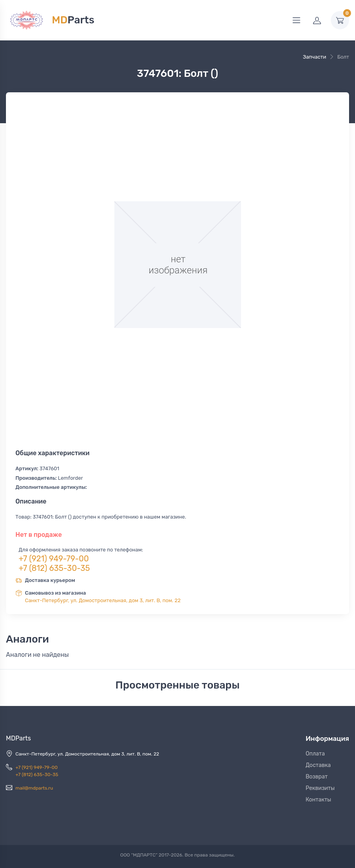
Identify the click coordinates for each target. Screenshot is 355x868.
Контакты (318, 800)
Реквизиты (320, 788)
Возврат (317, 777)
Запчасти (314, 57)
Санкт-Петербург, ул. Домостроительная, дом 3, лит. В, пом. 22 (103, 600)
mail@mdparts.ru (34, 788)
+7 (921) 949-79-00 (54, 559)
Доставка (318, 765)
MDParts (18, 738)
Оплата (315, 754)
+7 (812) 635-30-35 (54, 568)
